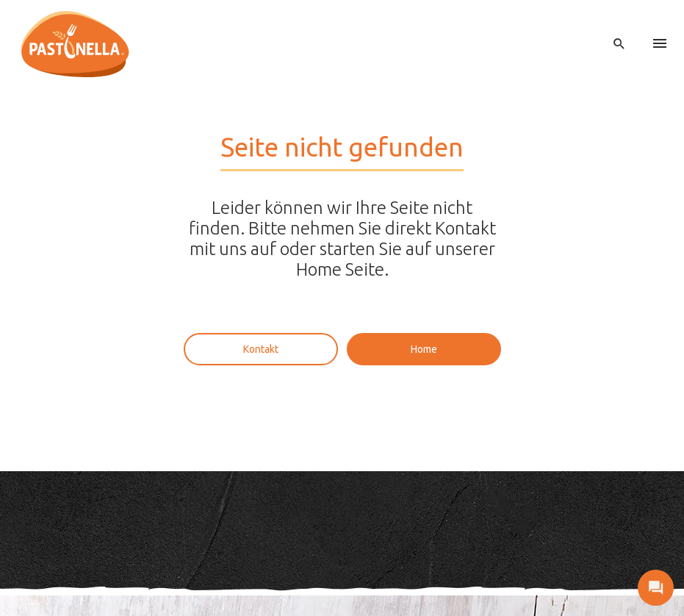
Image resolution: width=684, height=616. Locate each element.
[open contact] (656, 588)
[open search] (619, 44)
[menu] (660, 44)
